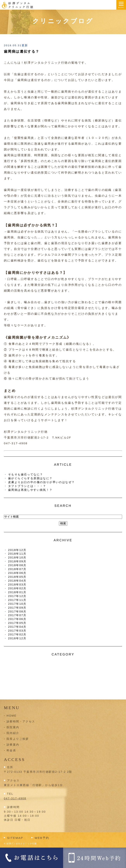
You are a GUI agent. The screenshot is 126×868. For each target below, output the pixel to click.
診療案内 (13, 745)
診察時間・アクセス (21, 721)
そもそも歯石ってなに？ (26, 474)
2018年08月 (17, 565)
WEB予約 (42, 838)
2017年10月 (17, 604)
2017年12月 (17, 596)
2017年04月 (17, 627)
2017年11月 (17, 600)
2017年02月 (17, 634)
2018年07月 (17, 569)
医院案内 (13, 727)
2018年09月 (17, 561)
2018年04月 (17, 581)
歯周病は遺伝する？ (22, 51)
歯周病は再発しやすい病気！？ (30, 490)
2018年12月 (17, 550)
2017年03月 (17, 631)
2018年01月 (17, 592)
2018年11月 (17, 554)
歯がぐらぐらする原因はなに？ (30, 478)
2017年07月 (17, 615)
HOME (12, 716)
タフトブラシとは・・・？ (27, 486)
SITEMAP (15, 838)
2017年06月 (17, 619)
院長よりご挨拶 (18, 739)
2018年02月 (17, 588)
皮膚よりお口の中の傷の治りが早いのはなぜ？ (41, 482)
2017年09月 (17, 608)
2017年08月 (17, 612)
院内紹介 (13, 733)
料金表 (11, 750)
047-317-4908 (15, 798)
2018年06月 (17, 573)
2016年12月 (17, 638)
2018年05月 (17, 577)
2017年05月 (17, 623)
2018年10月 (17, 558)
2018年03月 (17, 585)
